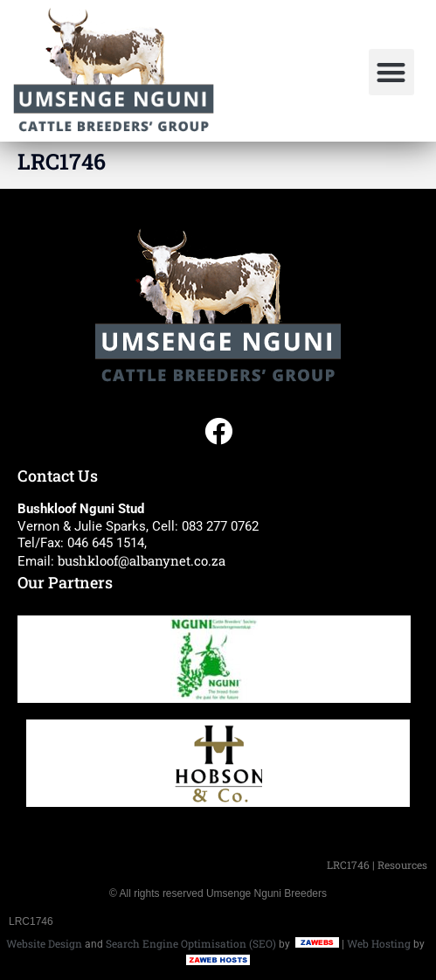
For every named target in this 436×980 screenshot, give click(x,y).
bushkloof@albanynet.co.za (142, 560)
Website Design (44, 943)
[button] (392, 72)
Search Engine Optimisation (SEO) (191, 943)
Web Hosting (379, 943)
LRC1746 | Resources (377, 865)
